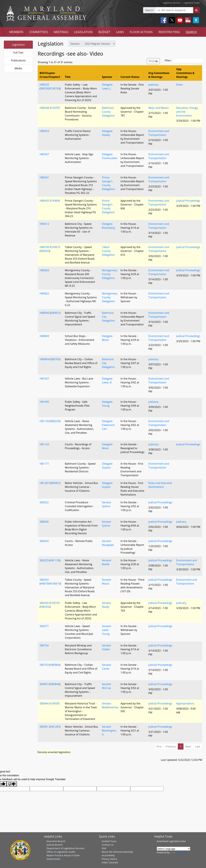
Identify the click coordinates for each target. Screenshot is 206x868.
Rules (179, 85)
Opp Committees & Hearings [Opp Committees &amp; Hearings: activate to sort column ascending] (185, 73)
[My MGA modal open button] (187, 20)
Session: (75, 44)
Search (149, 10)
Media (18, 68)
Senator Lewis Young (107, 630)
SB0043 (44, 541)
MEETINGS (61, 32)
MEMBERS (16, 32)
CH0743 (55, 88)
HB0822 (44, 293)
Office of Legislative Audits (61, 852)
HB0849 (44, 336)
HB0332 (44, 85)
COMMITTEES (39, 32)
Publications (18, 60)
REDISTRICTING (169, 32)
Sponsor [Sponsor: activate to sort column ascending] (107, 77)
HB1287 (44, 483)
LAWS (120, 32)
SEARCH (191, 32)
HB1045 (44, 402)
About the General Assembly (117, 852)
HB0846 (44, 313)
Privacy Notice (109, 859)
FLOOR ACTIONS (141, 32)
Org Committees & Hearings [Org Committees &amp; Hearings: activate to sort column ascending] (159, 75)
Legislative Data (177, 841)
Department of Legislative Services (65, 848)
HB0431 (44, 177)
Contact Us (108, 845)
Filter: (184, 61)
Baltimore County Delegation (108, 112)
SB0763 (55, 359)
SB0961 (55, 483)
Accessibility (108, 855)
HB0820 (44, 270)
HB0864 (44, 359)
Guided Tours (109, 841)
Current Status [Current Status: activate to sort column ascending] (130, 77)
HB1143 (44, 444)
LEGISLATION (83, 32)
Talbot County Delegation (108, 251)
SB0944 (44, 703)
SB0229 (55, 421)
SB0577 (44, 626)
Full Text (18, 53)
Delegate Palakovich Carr (108, 425)
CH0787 (55, 108)
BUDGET (104, 32)
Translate (178, 852)
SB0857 (55, 313)
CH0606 (55, 201)
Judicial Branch (55, 845)
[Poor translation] (12, 784)
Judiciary (153, 85)
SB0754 (44, 645)
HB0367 (44, 154)
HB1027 (44, 379)
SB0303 (45, 251)
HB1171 (44, 464)
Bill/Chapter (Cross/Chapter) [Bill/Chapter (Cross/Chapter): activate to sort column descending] (50, 75)
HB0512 (44, 224)
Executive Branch (56, 841)
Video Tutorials (110, 862)
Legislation (18, 45)
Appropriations (185, 703)
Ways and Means (159, 108)
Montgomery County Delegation (110, 274)
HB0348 (44, 108)
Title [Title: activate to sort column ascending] (68, 77)
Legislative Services (171, 3)
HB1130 (44, 421)
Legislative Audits (192, 3)
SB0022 (44, 502)
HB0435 (44, 201)
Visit (104, 848)
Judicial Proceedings (188, 201)
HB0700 (44, 247)
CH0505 (55, 703)
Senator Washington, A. (109, 731)
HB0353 (44, 131)
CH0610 (55, 247)
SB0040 (44, 522)
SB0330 (45, 88)
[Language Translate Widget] (173, 849)
